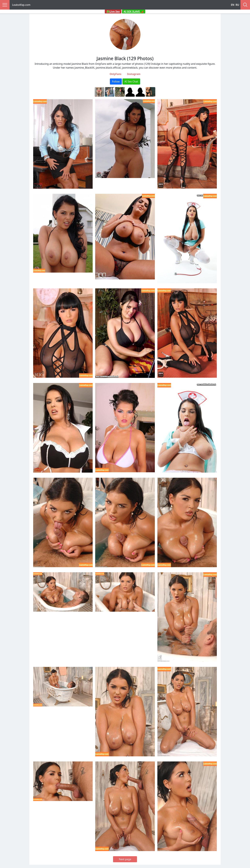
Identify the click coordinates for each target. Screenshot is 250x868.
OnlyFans (115, 74)
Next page (125, 859)
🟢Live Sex (113, 11)
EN (233, 5)
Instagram (134, 74)
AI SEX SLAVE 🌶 (134, 11)
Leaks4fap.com (21, 5)
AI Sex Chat (131, 82)
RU (237, 5)
